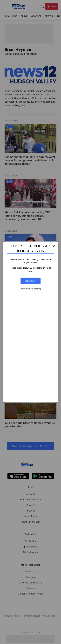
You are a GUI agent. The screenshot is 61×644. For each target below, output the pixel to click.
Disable (30, 281)
